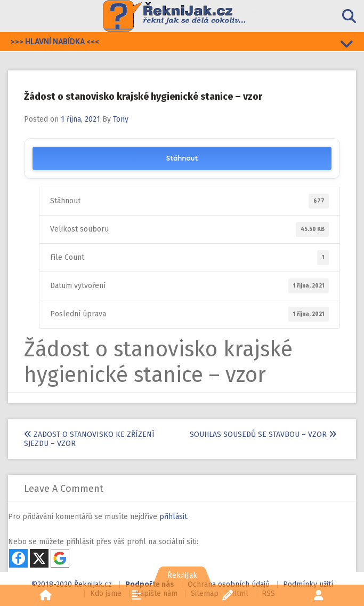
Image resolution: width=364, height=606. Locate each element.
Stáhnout (182, 158)
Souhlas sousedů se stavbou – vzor (263, 434)
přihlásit (173, 517)
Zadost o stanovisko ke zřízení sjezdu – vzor (89, 439)
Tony (121, 119)
